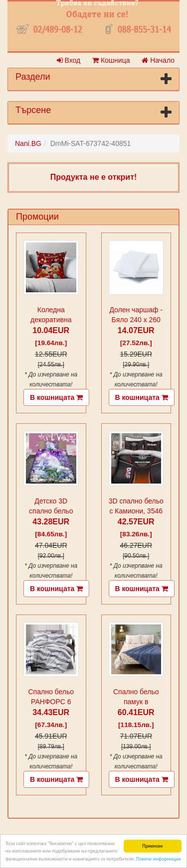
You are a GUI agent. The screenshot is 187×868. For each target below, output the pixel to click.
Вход (69, 60)
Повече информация (158, 859)
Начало (158, 60)
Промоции (37, 217)
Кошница (111, 60)
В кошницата (56, 397)
